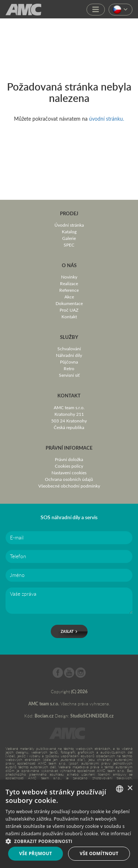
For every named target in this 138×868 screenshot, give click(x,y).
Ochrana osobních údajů (69, 479)
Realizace (69, 283)
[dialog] (69, 824)
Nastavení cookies (69, 472)
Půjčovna (69, 362)
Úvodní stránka (69, 225)
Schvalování (69, 348)
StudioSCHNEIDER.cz (92, 716)
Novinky (69, 277)
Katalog (69, 231)
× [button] (130, 788)
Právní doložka (69, 459)
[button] (69, 841)
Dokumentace (69, 303)
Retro (69, 368)
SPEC (69, 245)
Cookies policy (69, 466)
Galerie (69, 238)
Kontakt (69, 316)
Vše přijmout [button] (36, 853)
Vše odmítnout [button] (99, 853)
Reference (69, 290)
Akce (69, 297)
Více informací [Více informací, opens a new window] (116, 834)
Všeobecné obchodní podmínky (69, 486)
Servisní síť (69, 375)
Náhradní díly (69, 355)
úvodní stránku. (107, 119)
